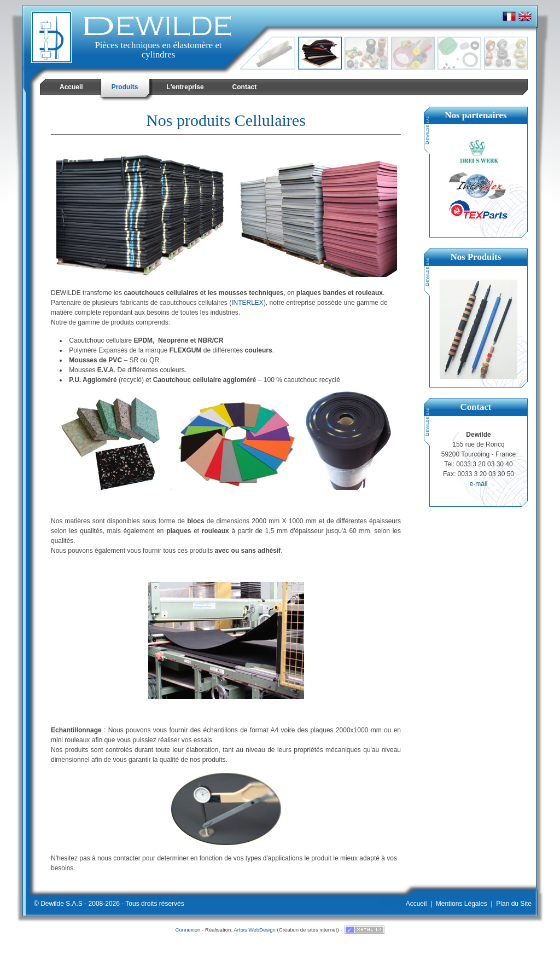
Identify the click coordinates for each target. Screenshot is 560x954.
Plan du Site (514, 904)
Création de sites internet (308, 930)
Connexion (188, 930)
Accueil (416, 904)
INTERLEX (247, 303)
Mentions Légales (462, 904)
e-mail (479, 484)
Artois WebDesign (255, 930)
